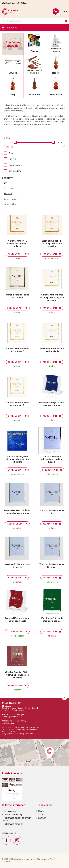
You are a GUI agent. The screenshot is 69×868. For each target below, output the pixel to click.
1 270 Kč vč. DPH (15, 632)
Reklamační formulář (13, 824)
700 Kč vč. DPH (50, 362)
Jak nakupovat (10, 811)
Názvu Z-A (8, 194)
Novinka (12, 159)
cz (64, 12)
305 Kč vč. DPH (50, 524)
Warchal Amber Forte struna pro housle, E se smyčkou (52, 297)
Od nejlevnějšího (10, 199)
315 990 (59, 143)
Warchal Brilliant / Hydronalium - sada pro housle (52, 459)
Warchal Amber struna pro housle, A (17, 350)
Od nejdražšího (10, 204)
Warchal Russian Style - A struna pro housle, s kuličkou (17, 675)
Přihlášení (24, 3)
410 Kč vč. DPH (15, 578)
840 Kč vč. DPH (15, 416)
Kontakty (42, 818)
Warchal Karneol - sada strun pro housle (17, 620)
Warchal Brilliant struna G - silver (52, 566)
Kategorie (12, 28)
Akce (11, 153)
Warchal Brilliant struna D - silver (17, 566)
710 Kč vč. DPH (15, 470)
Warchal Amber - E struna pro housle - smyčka (52, 243)
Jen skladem (15, 171)
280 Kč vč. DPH (50, 254)
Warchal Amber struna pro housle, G (17, 404)
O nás (41, 811)
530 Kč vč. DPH (15, 362)
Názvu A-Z (9, 188)
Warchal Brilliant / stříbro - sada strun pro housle (17, 512)
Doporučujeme (15, 165)
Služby (41, 815)
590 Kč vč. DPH (50, 632)
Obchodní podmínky (13, 815)
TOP (6, 183)
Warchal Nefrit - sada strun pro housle (52, 620)
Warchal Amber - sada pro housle (17, 296)
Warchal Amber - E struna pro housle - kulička (17, 243)
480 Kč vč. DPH (50, 578)
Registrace (10, 3)
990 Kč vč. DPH (50, 416)
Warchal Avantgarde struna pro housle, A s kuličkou (17, 459)
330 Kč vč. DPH (15, 254)
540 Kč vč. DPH (15, 686)
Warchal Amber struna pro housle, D (52, 350)
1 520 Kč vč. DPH (50, 470)
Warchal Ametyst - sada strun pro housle (52, 404)
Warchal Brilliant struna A (52, 512)
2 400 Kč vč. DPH (15, 308)
